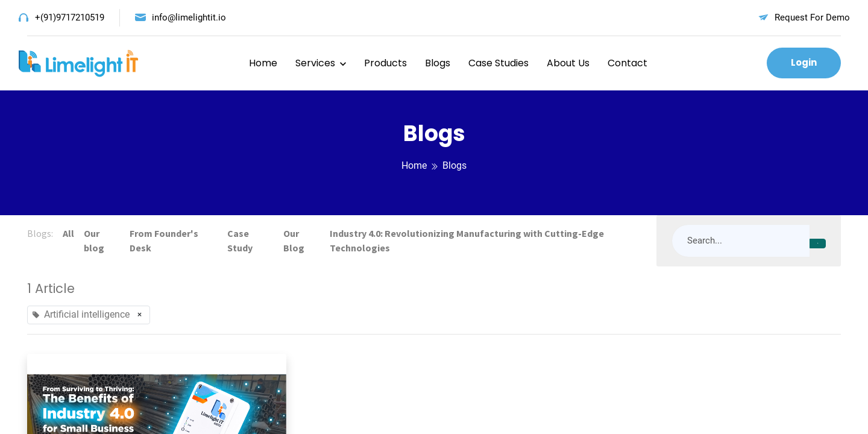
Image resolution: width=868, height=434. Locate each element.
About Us (568, 63)
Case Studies (498, 63)
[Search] (818, 244)
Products (385, 63)
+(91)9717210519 (70, 17)
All (68, 233)
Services (315, 63)
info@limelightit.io (189, 17)
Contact (627, 63)
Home (263, 63)
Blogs (438, 63)
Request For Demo (812, 17)
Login (804, 62)
